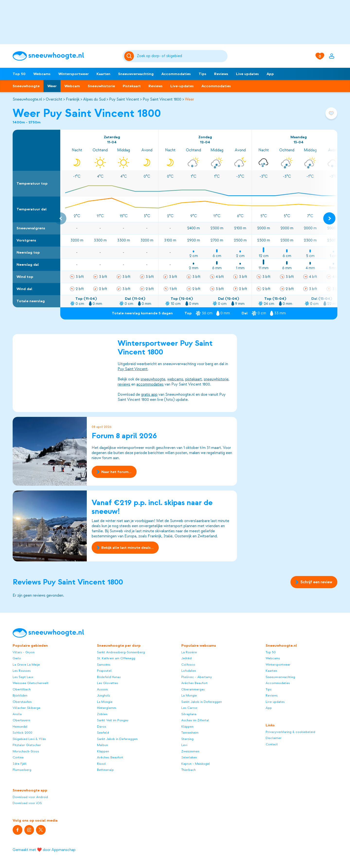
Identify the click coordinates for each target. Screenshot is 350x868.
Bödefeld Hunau (109, 677)
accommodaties (150, 384)
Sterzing (187, 739)
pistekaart (193, 379)
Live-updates (182, 86)
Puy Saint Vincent (124, 99)
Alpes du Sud (94, 99)
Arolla (17, 714)
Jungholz (104, 695)
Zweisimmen (190, 751)
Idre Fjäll (20, 764)
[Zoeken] (181, 56)
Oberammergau (193, 689)
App (270, 74)
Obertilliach (22, 689)
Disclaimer (274, 738)
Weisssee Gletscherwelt (31, 683)
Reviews (221, 74)
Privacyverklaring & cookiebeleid (290, 732)
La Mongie (105, 702)
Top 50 (19, 74)
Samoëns (104, 665)
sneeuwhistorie (216, 379)
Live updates (247, 74)
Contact (272, 744)
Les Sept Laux (23, 677)
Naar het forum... (114, 472)
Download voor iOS (27, 803)
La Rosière (189, 652)
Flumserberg (22, 770)
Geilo (17, 658)
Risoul (101, 764)
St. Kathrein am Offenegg (116, 658)
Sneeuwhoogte (26, 86)
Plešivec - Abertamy (197, 677)
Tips (202, 74)
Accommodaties (176, 74)
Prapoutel (104, 671)
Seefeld (103, 733)
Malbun (102, 745)
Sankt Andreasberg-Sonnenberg (121, 652)
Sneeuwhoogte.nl (27, 99)
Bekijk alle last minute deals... (125, 548)
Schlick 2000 (22, 733)
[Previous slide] (60, 218)
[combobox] (181, 56)
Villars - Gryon (24, 652)
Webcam (72, 86)
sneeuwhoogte (153, 379)
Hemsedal (20, 726)
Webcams (42, 74)
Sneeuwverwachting (136, 74)
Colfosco (188, 665)
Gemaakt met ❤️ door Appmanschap (44, 850)
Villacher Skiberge (26, 708)
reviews (124, 384)
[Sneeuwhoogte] (65, 56)
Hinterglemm (107, 708)
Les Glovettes (108, 683)
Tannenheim (190, 733)
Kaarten (103, 74)
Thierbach (188, 770)
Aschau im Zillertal (195, 720)
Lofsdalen (189, 671)
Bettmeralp (105, 770)
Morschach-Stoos (26, 751)
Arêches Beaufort (110, 757)
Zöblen (102, 714)
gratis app (149, 395)
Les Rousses (22, 671)
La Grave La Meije (26, 665)
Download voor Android (30, 797)
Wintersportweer (74, 74)
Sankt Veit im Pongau (113, 720)
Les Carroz (189, 708)
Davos (102, 726)
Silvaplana (189, 714)
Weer (52, 86)
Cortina (18, 757)
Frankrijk (73, 99)
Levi (184, 745)
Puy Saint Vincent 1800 (162, 99)
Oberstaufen (22, 702)
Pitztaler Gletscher (27, 745)
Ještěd (186, 658)
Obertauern (21, 720)
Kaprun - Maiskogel (196, 764)
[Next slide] (329, 218)
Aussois (102, 689)
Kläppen (103, 751)
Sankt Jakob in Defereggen (117, 739)
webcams (175, 379)
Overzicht (54, 99)
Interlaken (189, 757)
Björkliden (20, 695)
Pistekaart (132, 86)
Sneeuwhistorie (101, 86)
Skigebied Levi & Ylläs (29, 739)
